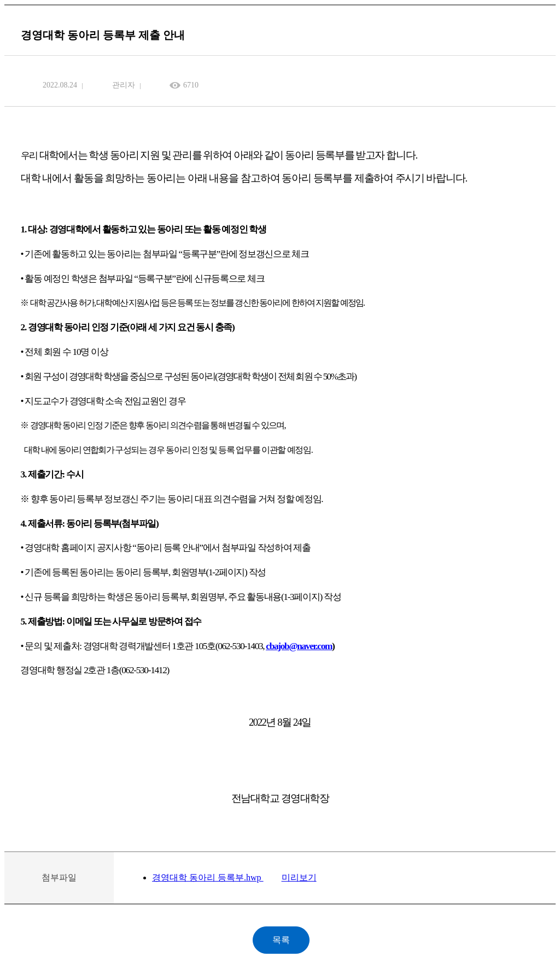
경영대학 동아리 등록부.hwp (208, 877)
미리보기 (299, 877)
